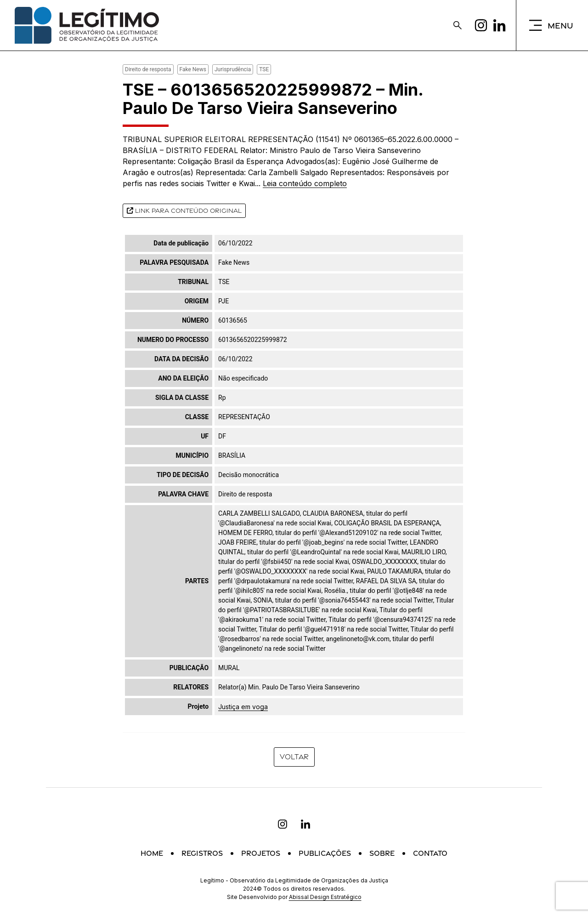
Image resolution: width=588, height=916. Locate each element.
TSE (264, 69)
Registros (202, 853)
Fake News (193, 69)
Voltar (294, 757)
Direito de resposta (148, 69)
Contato (430, 853)
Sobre (382, 853)
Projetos (261, 853)
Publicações (325, 853)
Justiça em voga (243, 707)
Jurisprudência (233, 69)
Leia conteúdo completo (305, 183)
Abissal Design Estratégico (325, 897)
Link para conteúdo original (184, 211)
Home (152, 853)
